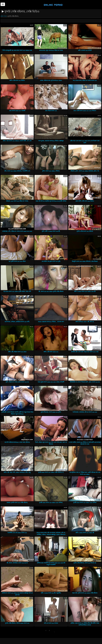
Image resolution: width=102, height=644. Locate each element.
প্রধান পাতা (4, 16)
